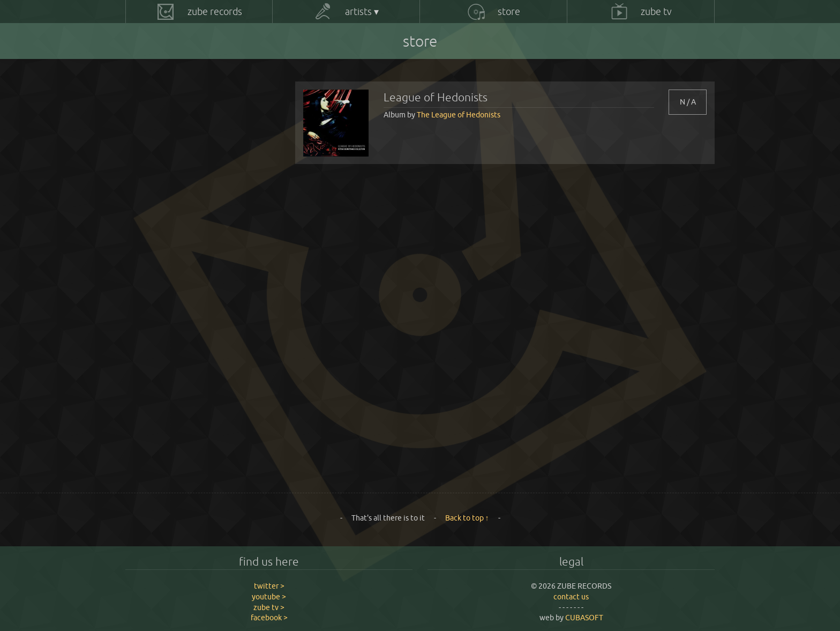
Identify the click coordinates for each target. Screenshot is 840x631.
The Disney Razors (172, 319)
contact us (571, 597)
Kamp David (161, 182)
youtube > (269, 597)
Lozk (149, 205)
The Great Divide (169, 365)
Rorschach (158, 251)
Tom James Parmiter (175, 433)
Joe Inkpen (159, 159)
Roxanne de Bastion (174, 296)
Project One (162, 228)
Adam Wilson (163, 114)
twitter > (269, 586)
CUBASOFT (584, 618)
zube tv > (269, 607)
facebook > (269, 618)
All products (161, 91)
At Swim (155, 137)
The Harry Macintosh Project (189, 388)
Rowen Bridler (165, 273)
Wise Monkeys (165, 456)
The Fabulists (163, 342)
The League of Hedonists (182, 411)
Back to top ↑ (467, 518)
